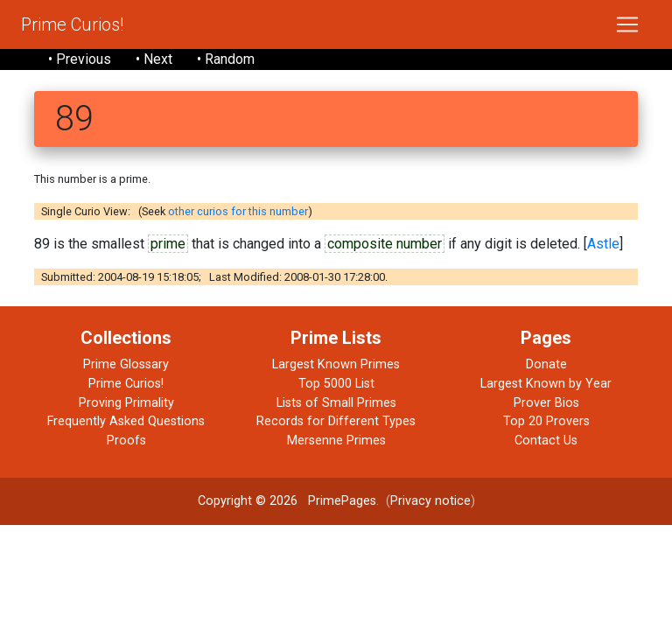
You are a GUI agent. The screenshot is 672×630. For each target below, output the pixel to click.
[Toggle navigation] (627, 24)
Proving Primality (126, 403)
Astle (603, 244)
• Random (226, 59)
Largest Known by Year (546, 384)
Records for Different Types (336, 421)
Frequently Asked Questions (126, 421)
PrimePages (342, 501)
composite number (385, 244)
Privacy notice (430, 501)
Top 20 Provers (546, 421)
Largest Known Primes (336, 364)
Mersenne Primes (336, 441)
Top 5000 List (336, 384)
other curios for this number (238, 211)
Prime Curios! (72, 24)
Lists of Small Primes (336, 403)
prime (168, 244)
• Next (154, 59)
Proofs (126, 441)
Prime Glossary (126, 364)
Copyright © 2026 (248, 501)
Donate (546, 364)
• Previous (80, 59)
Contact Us (546, 441)
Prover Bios (546, 403)
